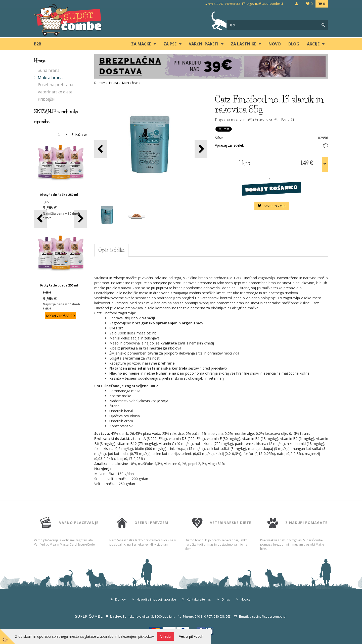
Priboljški (47, 99)
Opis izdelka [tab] (111, 250)
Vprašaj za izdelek (229, 145)
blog (294, 44)
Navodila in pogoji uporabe (156, 599)
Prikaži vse (79, 134)
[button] (80, 219)
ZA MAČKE (141, 44)
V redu (166, 636)
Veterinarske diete (55, 92)
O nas (226, 599)
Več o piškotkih (191, 636)
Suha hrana (49, 70)
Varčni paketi (204, 44)
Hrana (114, 83)
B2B (38, 44)
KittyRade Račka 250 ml (59, 195)
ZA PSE (170, 44)
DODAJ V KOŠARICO (271, 189)
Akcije (313, 44)
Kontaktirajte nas (199, 599)
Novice (245, 599)
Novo (275, 44)
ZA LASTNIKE (243, 44)
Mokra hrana (50, 78)
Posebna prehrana (55, 85)
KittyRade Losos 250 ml (59, 285)
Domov (100, 83)
